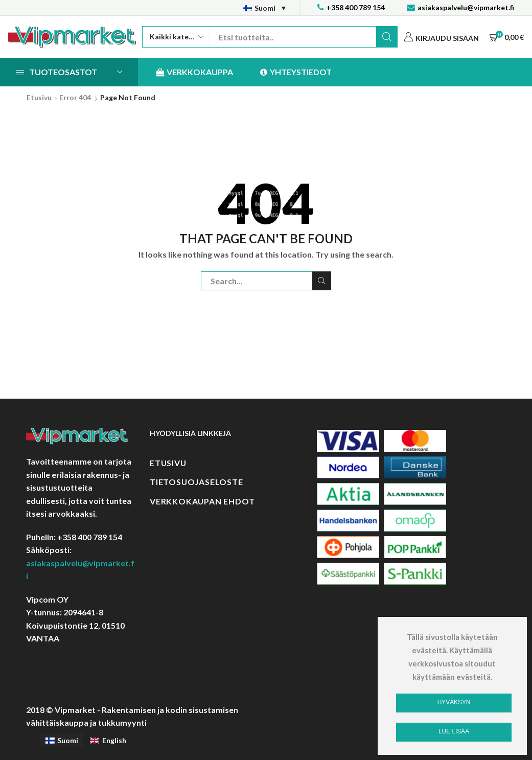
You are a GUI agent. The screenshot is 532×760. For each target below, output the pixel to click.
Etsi (387, 37)
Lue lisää (454, 731)
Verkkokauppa (194, 72)
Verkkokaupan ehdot (202, 501)
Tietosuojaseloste (196, 482)
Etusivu (39, 97)
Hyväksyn (454, 702)
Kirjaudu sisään (447, 38)
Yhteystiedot (296, 72)
